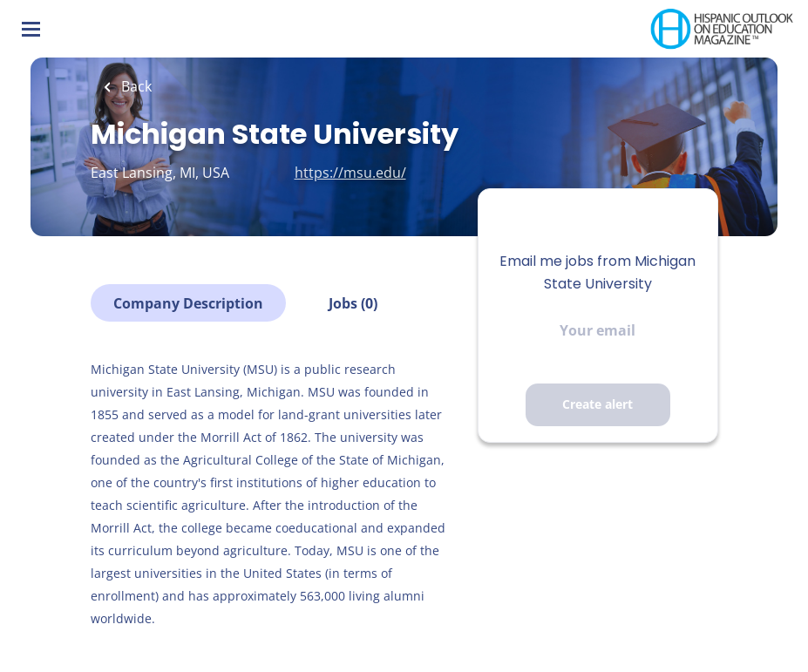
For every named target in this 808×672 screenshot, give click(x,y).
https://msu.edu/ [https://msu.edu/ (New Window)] (350, 173)
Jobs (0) (353, 303)
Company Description (188, 303)
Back (135, 86)
